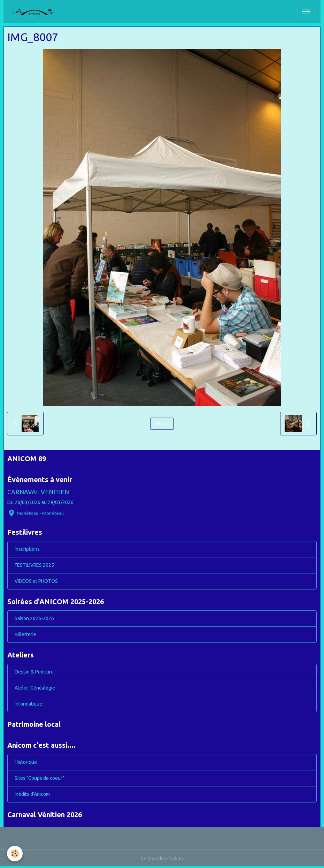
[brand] (36, 12)
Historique (26, 762)
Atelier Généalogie (35, 688)
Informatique (28, 704)
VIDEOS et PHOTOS (36, 581)
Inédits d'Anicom (32, 794)
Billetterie (25, 634)
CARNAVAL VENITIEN (38, 492)
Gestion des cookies (162, 859)
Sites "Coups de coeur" (39, 778)
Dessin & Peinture (34, 672)
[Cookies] (15, 854)
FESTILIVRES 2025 (34, 565)
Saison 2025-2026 (34, 618)
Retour (162, 424)
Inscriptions (27, 549)
